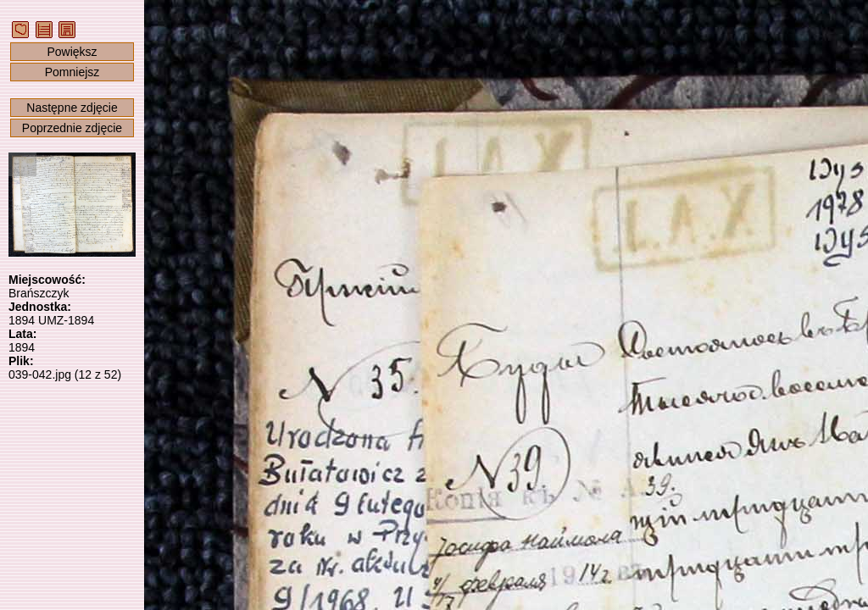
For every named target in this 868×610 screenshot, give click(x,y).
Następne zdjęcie (72, 108)
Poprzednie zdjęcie (72, 128)
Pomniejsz (72, 72)
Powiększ (72, 52)
